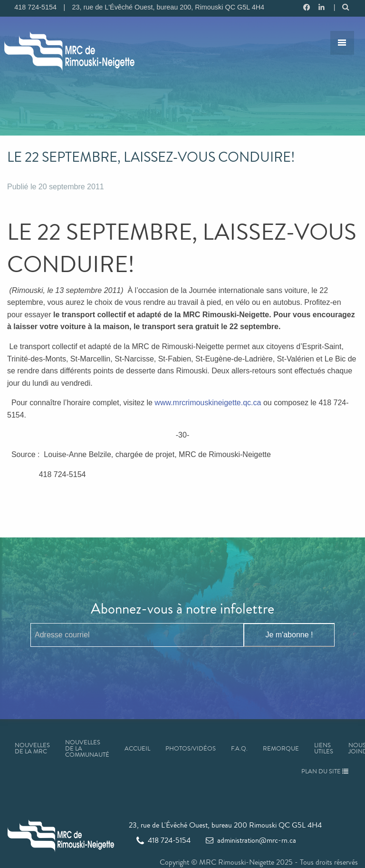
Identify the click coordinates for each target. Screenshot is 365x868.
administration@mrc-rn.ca (251, 840)
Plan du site (325, 771)
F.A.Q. (239, 749)
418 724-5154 (163, 840)
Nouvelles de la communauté (87, 749)
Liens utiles (324, 748)
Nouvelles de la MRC (32, 748)
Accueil (137, 749)
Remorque (281, 749)
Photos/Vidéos (191, 749)
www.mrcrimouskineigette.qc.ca (208, 403)
